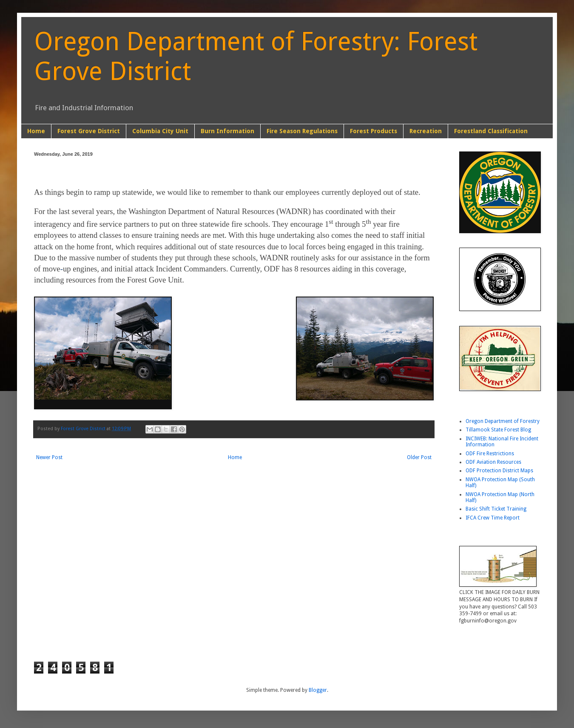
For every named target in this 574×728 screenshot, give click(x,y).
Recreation (426, 131)
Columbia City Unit (160, 131)
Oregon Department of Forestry (503, 421)
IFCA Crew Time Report (493, 518)
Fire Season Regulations (302, 131)
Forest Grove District (89, 131)
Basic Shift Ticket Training (496, 509)
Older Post (419, 457)
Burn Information (227, 131)
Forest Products (374, 131)
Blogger (318, 690)
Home (36, 131)
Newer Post (49, 457)
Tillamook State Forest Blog (498, 430)
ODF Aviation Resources (493, 462)
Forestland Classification (491, 131)
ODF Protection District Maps (499, 471)
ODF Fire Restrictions (490, 454)
